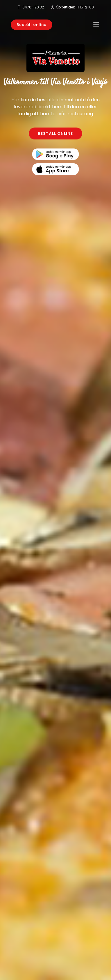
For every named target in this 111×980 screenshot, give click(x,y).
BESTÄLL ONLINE (55, 133)
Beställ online (32, 25)
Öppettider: (75, 7)
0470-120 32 (33, 7)
